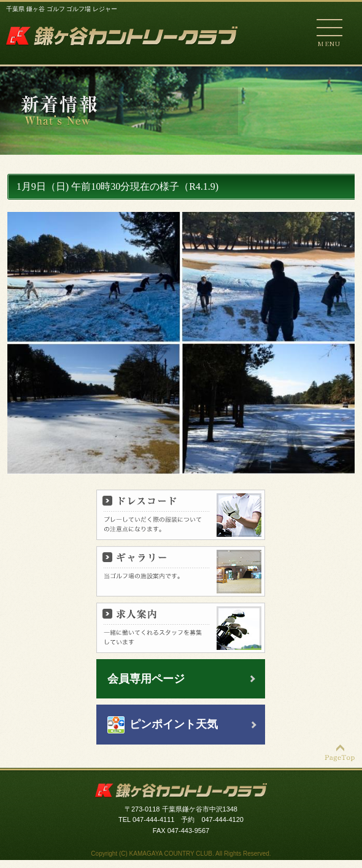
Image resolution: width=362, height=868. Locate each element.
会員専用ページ (146, 679)
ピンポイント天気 (174, 724)
